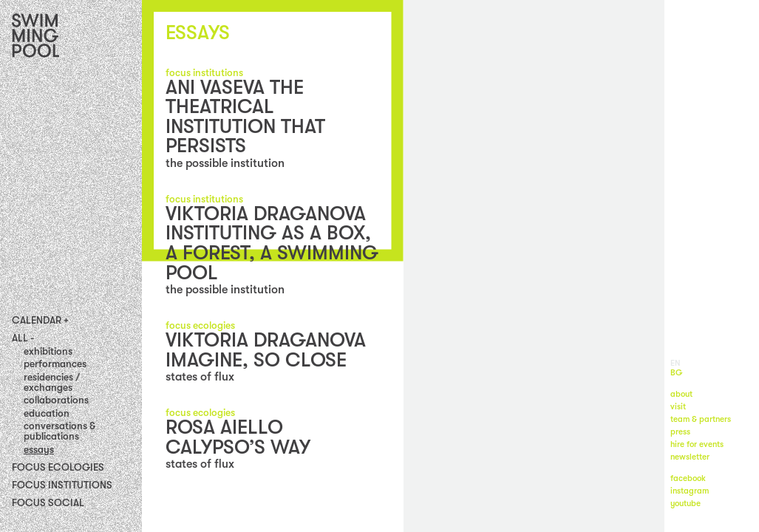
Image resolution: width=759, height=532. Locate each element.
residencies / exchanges (52, 382)
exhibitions (48, 351)
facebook (688, 478)
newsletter (690, 457)
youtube (685, 504)
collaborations (56, 400)
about (681, 394)
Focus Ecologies (58, 467)
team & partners (701, 419)
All (20, 338)
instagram (690, 491)
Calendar (37, 321)
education (47, 413)
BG (677, 373)
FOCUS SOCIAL (48, 503)
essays (39, 450)
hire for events (697, 444)
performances (55, 364)
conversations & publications (59, 431)
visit (678, 407)
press (680, 432)
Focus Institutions (62, 485)
